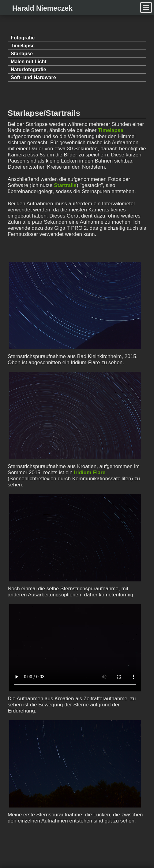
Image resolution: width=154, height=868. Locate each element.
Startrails (65, 185)
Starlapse (22, 54)
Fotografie (23, 38)
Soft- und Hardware (33, 77)
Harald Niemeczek (42, 8)
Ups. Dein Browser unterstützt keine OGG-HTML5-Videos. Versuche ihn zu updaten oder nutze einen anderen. (75, 648)
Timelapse (23, 46)
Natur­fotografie (28, 70)
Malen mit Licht (28, 62)
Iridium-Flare (90, 472)
